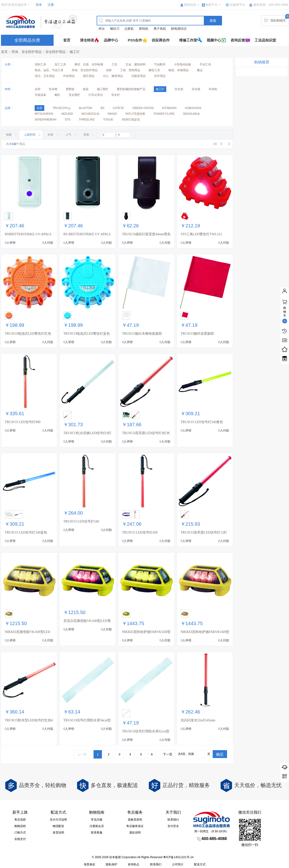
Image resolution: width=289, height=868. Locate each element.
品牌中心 (111, 40)
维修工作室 (188, 40)
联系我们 (173, 820)
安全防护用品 (56, 52)
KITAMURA (169, 108)
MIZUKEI (67, 114)
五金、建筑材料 (136, 64)
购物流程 (20, 826)
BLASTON (86, 108)
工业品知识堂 (265, 40)
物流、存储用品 (178, 70)
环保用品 (69, 76)
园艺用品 (89, 76)
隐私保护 (111, 864)
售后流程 (20, 820)
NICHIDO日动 (90, 114)
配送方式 (200, 864)
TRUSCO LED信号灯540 (81, 521)
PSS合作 (135, 40)
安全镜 (196, 89)
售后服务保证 (135, 826)
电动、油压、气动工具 (49, 70)
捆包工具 (154, 70)
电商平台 (211, 5)
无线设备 (40, 95)
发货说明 (58, 833)
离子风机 (160, 29)
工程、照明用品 (130, 70)
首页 (67, 40)
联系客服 (97, 833)
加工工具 (60, 64)
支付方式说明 (58, 820)
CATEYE (119, 108)
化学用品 (160, 76)
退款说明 (135, 833)
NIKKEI (112, 114)
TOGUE (108, 120)
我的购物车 (278, 20)
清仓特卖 (87, 40)
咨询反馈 (238, 40)
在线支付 (20, 839)
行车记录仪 (96, 95)
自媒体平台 (237, 5)
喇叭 (57, 95)
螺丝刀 (115, 29)
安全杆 (116, 95)
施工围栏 (103, 89)
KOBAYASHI (193, 108)
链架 (86, 89)
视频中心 (214, 40)
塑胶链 (70, 89)
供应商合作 (161, 40)
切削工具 (40, 64)
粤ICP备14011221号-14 (178, 857)
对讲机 (213, 89)
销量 (9, 135)
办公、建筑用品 (113, 76)
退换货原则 (135, 820)
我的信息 (190, 5)
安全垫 (179, 89)
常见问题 (97, 820)
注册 (51, 5)
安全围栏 (74, 95)
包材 (109, 70)
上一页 (82, 754)
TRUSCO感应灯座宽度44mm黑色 (146, 234)
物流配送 (58, 826)
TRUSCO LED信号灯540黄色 (202, 422)
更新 (86, 135)
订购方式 (20, 833)
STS (68, 120)
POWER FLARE (164, 114)
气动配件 (160, 64)
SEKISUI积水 (192, 114)
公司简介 (178, 864)
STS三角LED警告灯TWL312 (201, 234)
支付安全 (173, 826)
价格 (50, 135)
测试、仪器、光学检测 (89, 64)
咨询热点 (133, 864)
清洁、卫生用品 (45, 76)
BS (102, 108)
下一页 (168, 754)
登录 (39, 5)
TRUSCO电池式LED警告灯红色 (28, 334)
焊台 (102, 29)
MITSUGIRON (44, 114)
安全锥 (53, 89)
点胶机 (129, 29)
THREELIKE (87, 120)
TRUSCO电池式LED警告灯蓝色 (87, 334)
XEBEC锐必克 (131, 120)
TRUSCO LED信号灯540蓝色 (26, 532)
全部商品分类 (27, 40)
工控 (114, 64)
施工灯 (75, 52)
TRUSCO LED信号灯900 (23, 422)
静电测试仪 (179, 29)
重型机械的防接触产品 (131, 89)
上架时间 (30, 135)
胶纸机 (144, 29)
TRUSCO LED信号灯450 (140, 532)
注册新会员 (97, 826)
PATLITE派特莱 (135, 114)
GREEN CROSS (143, 108)
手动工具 (205, 64)
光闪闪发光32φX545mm (198, 720)
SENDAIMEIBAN (46, 120)
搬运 (200, 70)
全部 (38, 89)
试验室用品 (139, 76)
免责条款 (89, 864)
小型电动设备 (183, 64)
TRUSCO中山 (62, 108)
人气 (68, 135)
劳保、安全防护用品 (27, 52)
